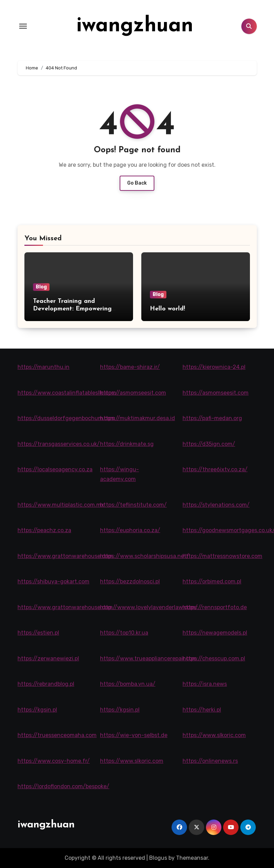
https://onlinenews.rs (210, 761)
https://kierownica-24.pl (214, 367)
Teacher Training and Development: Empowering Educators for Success (72, 309)
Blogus (158, 858)
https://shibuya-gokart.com (53, 581)
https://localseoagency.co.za (55, 469)
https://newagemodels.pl (215, 633)
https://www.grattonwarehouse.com (65, 556)
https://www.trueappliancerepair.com (149, 658)
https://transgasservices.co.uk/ (59, 444)
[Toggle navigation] (23, 26)
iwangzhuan (135, 26)
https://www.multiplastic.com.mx (61, 505)
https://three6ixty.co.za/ (215, 469)
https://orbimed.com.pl (212, 581)
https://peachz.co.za (44, 530)
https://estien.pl (38, 633)
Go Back (137, 183)
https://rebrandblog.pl (46, 684)
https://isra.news (205, 684)
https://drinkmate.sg (127, 444)
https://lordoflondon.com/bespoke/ (63, 786)
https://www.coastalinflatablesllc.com (67, 393)
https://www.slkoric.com (214, 735)
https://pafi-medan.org (212, 418)
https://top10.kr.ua (124, 633)
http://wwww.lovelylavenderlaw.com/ (149, 607)
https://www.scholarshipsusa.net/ (145, 556)
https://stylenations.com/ (216, 505)
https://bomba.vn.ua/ (128, 684)
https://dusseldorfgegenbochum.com (66, 418)
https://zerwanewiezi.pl (48, 658)
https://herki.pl (202, 710)
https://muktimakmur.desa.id (138, 418)
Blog (41, 287)
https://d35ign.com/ (209, 444)
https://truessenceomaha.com (57, 735)
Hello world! (167, 309)
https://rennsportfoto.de (215, 607)
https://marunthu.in (43, 367)
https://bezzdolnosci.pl (130, 581)
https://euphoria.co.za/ (130, 530)
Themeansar (192, 858)
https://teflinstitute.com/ (133, 505)
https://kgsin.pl (37, 710)
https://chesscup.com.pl (214, 658)
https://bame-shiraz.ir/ (130, 367)
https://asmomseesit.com (133, 393)
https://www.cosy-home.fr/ (54, 761)
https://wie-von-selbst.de (134, 735)
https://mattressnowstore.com (222, 556)
